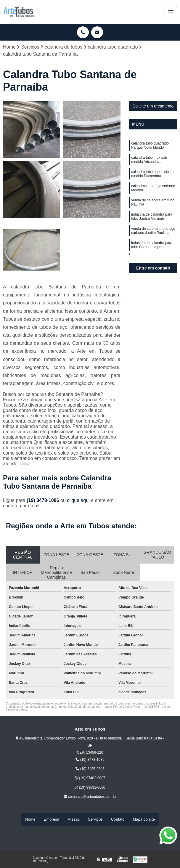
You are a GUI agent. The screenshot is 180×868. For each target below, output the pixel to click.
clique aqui (78, 502)
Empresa (52, 820)
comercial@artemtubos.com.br (90, 798)
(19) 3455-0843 (90, 770)
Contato (118, 820)
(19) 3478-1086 (44, 502)
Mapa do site (144, 820)
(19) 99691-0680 (90, 789)
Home (30, 820)
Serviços (95, 820)
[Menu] (171, 12)
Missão (74, 820)
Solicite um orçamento (153, 108)
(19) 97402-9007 (90, 780)
